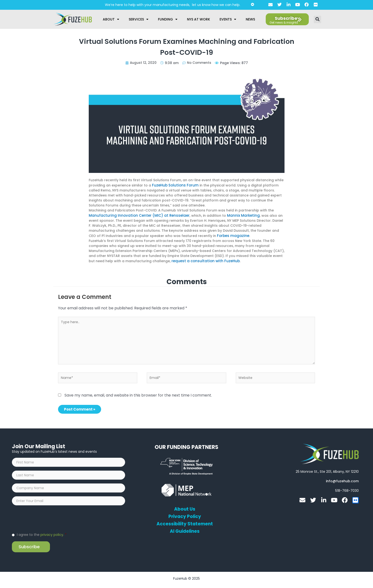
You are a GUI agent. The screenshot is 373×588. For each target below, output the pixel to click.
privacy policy (52, 537)
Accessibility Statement (185, 524)
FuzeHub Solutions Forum (174, 185)
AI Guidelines (185, 531)
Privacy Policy (185, 516)
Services (139, 19)
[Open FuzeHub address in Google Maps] (327, 471)
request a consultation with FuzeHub (203, 260)
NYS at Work (199, 19)
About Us (185, 509)
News (250, 19)
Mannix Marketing (235, 215)
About (111, 19)
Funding (168, 19)
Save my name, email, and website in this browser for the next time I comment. (138, 395)
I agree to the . (42, 537)
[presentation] (48, 521)
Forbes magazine (232, 235)
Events (228, 19)
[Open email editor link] (342, 481)
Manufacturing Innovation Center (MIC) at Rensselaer (136, 215)
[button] (317, 19)
